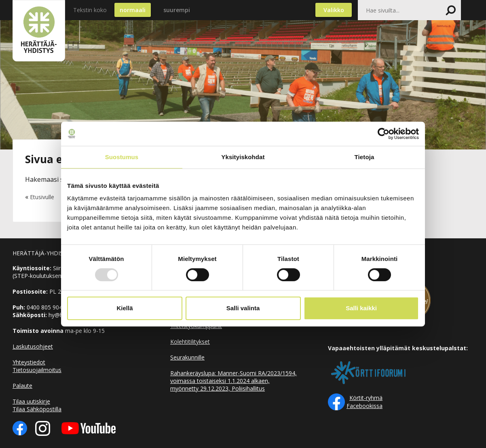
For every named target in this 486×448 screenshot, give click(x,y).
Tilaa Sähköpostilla (37, 409)
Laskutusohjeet (33, 346)
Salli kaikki (361, 308)
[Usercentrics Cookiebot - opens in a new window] (384, 134)
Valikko (334, 10)
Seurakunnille (187, 357)
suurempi (177, 10)
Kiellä (125, 308)
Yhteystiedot (29, 362)
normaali (133, 10)
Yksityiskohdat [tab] (243, 157)
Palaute (22, 386)
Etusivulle (42, 197)
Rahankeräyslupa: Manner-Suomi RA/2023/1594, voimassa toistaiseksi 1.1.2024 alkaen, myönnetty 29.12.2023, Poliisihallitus (233, 381)
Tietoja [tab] (364, 157)
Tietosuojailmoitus (37, 370)
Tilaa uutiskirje (31, 401)
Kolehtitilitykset (190, 342)
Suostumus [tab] (122, 157)
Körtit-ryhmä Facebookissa (364, 402)
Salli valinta (243, 308)
